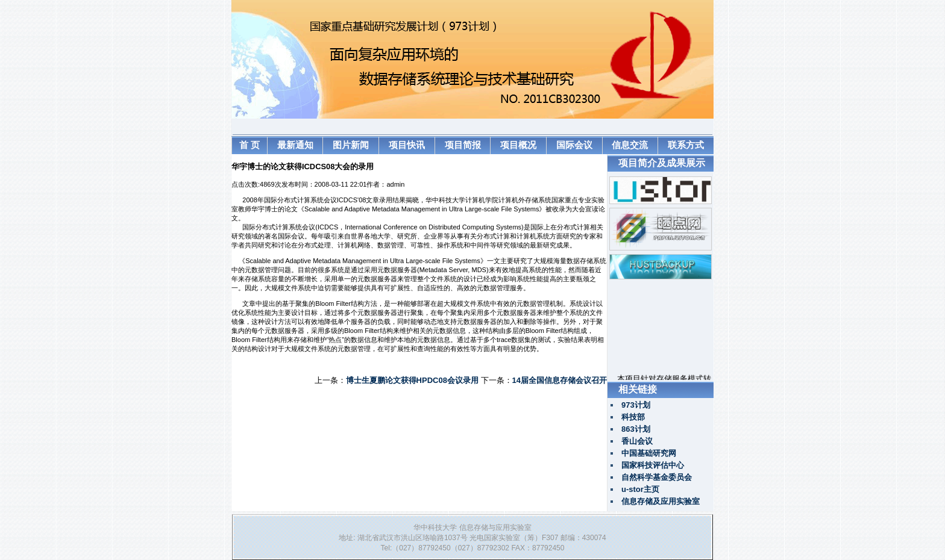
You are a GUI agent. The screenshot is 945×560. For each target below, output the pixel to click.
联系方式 (686, 145)
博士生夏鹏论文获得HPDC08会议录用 (412, 380)
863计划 (636, 429)
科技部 (633, 417)
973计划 (636, 405)
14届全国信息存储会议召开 (560, 380)
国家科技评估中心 (653, 465)
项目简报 (463, 145)
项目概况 (518, 145)
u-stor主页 (640, 489)
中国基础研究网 (649, 453)
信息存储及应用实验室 (661, 501)
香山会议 (637, 441)
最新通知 (295, 145)
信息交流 (630, 145)
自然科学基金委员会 (657, 477)
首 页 (250, 145)
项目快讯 (407, 145)
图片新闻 (351, 145)
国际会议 (574, 145)
